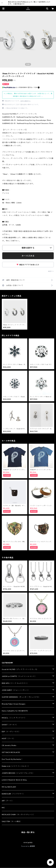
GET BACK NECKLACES (11, 752)
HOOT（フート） (8, 738)
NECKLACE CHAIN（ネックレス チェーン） (18, 815)
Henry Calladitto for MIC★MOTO (15, 711)
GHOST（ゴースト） (10, 725)
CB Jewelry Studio (9, 745)
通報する (51, 271)
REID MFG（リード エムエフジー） (15, 683)
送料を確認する (26, 101)
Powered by (28, 846)
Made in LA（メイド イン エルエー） (16, 766)
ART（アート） (8, 801)
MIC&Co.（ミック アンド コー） (14, 718)
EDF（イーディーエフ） (11, 732)
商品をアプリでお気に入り (28, 265)
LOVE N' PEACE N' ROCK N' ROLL (14, 780)
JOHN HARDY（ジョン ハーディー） (16, 690)
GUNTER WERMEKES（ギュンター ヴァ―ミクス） (21, 697)
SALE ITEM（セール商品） (12, 821)
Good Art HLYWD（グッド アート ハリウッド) (19, 669)
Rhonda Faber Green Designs (14, 704)
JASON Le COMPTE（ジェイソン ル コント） (19, 676)
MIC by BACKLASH (9, 787)
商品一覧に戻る (28, 832)
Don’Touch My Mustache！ (12, 759)
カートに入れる (28, 256)
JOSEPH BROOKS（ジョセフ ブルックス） (18, 773)
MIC (3, 808)
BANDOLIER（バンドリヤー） (13, 794)
